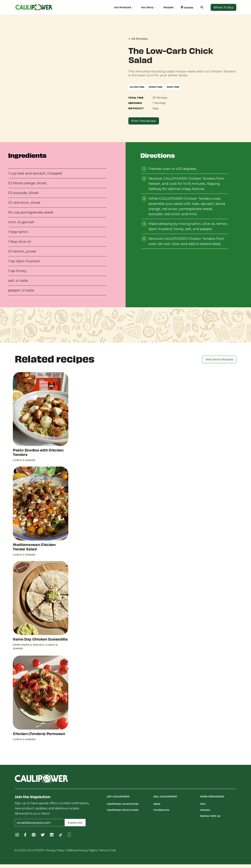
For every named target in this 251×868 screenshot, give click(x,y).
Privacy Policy (55, 850)
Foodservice (161, 810)
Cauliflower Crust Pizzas (123, 804)
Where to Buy (223, 7)
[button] (198, 7)
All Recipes (138, 39)
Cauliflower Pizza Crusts (123, 810)
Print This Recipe (144, 121)
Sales (157, 804)
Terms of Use (108, 850)
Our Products (124, 7)
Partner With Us (210, 816)
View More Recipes (219, 359)
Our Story (149, 7)
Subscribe (75, 822)
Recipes (168, 7)
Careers (205, 810)
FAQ (203, 804)
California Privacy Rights (82, 850)
